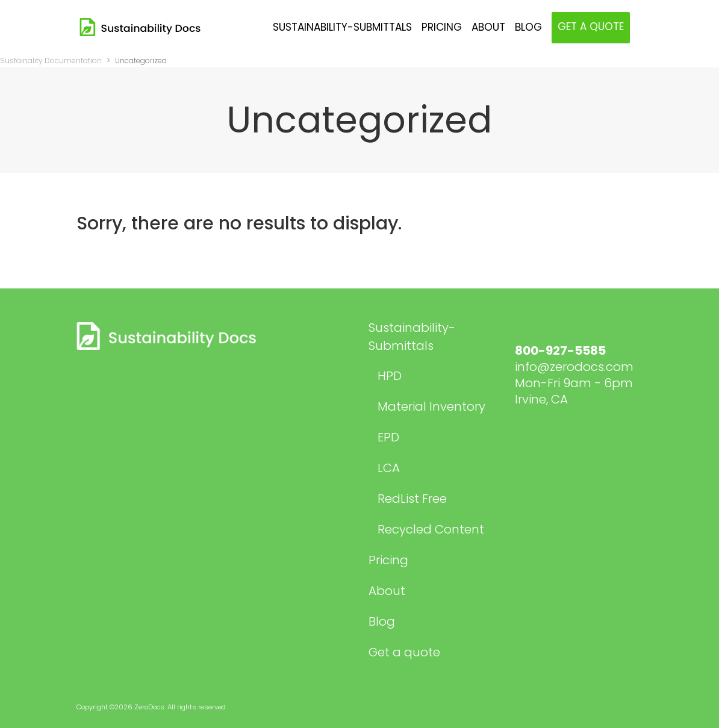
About (387, 591)
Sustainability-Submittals (412, 337)
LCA (389, 468)
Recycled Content (431, 529)
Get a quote (404, 652)
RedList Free (412, 499)
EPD (388, 437)
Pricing (388, 560)
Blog (382, 621)
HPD (390, 376)
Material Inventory (431, 406)
